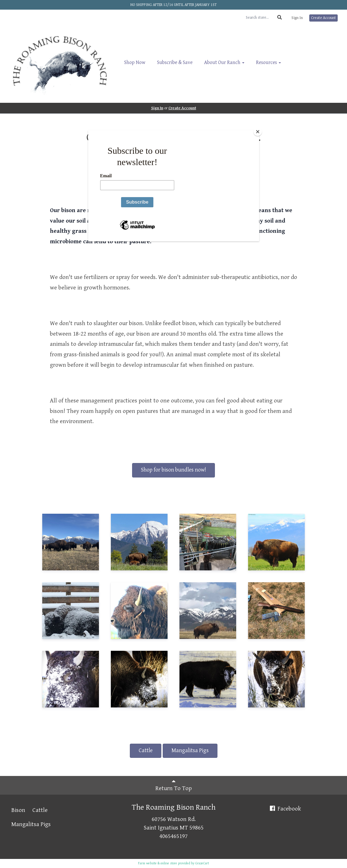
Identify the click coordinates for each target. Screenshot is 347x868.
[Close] (258, 132)
